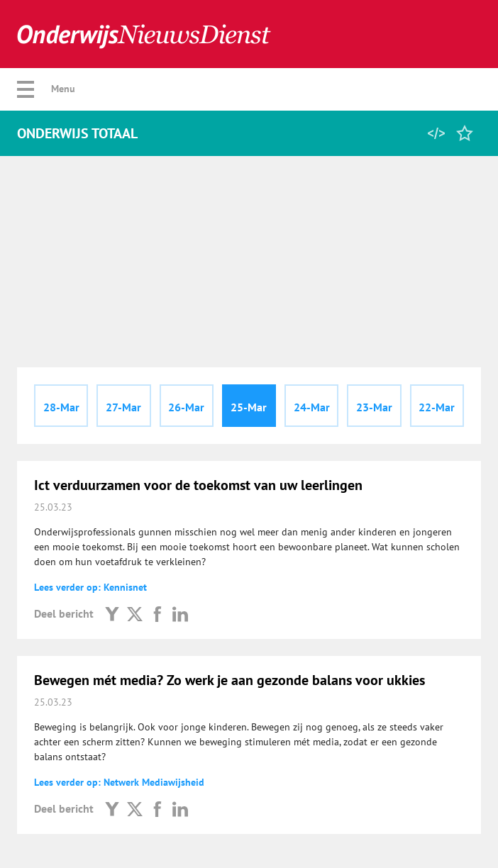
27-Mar (123, 407)
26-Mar (186, 407)
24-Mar (312, 407)
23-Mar (374, 407)
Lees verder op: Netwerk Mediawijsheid (119, 782)
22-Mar (437, 407)
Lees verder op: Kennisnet (90, 587)
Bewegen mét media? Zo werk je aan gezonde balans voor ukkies (229, 680)
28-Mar (61, 407)
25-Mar (249, 407)
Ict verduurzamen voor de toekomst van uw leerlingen (198, 485)
